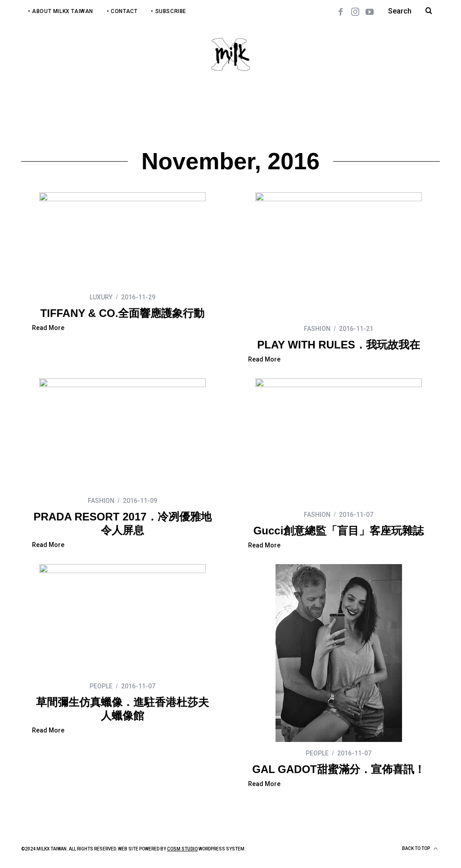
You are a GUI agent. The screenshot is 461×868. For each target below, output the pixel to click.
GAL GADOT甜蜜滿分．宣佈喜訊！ (339, 769)
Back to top (420, 849)
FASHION (317, 329)
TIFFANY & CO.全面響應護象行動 (123, 313)
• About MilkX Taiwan (61, 11)
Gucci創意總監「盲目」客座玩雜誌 (339, 531)
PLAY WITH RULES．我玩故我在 (338, 345)
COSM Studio (182, 849)
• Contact (122, 11)
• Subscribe (169, 11)
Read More (48, 328)
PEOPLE (101, 686)
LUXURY (101, 297)
